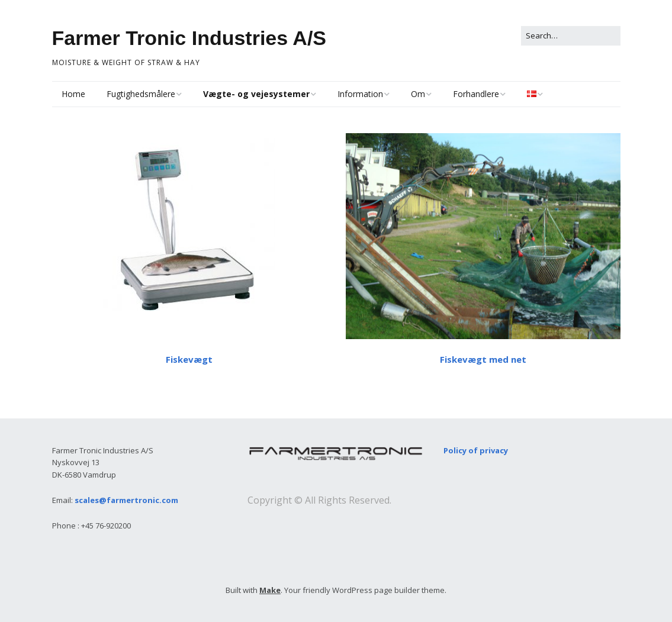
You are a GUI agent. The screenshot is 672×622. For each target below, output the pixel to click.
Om (418, 94)
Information (360, 94)
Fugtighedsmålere (141, 94)
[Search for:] (571, 36)
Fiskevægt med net (483, 359)
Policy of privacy (476, 450)
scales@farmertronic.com (126, 500)
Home (73, 94)
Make (270, 590)
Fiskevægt (189, 359)
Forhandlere (476, 94)
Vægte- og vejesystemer (256, 94)
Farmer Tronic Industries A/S (189, 38)
